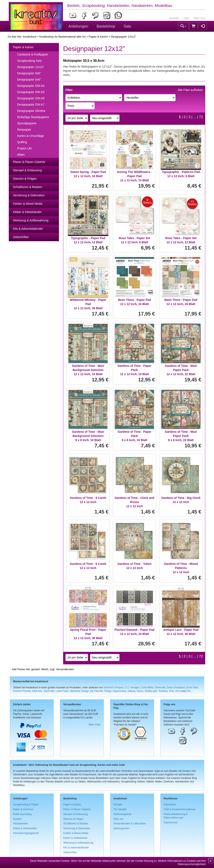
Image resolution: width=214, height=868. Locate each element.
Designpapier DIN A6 (31, 98)
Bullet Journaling (22, 814)
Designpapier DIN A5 (31, 92)
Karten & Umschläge (31, 136)
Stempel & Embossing (27, 170)
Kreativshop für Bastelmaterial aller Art (62, 37)
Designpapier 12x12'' (31, 67)
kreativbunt (30, 37)
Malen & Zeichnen (23, 809)
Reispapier (24, 130)
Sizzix (140, 691)
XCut (178, 691)
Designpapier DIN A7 (31, 105)
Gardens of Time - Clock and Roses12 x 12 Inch (135, 502)
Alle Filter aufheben (190, 90)
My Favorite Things (101, 691)
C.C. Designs (132, 688)
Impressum (170, 805)
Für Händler (120, 809)
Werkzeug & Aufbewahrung (31, 220)
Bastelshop (106, 26)
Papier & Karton (98, 37)
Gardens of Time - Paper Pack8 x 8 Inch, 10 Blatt (135, 436)
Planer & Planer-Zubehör (29, 162)
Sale (127, 26)
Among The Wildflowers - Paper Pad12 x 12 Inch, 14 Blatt (135, 176)
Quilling (22, 142)
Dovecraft (160, 688)
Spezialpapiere (27, 123)
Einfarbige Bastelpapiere (33, 117)
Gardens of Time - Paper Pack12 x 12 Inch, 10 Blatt (135, 370)
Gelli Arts (37, 691)
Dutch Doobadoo (176, 688)
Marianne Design (79, 691)
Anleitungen (78, 26)
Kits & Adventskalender (28, 229)
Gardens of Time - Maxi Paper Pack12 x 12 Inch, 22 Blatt (181, 370)
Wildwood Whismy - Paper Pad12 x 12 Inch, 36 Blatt (88, 304)
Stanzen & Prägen (25, 179)
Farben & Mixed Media (28, 204)
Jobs (186, 18)
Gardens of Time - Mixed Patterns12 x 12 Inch (181, 568)
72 (201, 117)
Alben (21, 155)
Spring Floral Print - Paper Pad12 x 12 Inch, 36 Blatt (88, 634)
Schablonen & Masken (28, 187)
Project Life (24, 148)
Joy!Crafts (49, 691)
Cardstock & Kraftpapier (33, 54)
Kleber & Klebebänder (27, 212)
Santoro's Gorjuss (114, 688)
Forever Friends (22, 691)
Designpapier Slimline (31, 111)
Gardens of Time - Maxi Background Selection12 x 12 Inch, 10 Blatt (88, 370)
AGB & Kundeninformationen (180, 809)
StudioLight (151, 691)
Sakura (131, 691)
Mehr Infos (95, 725)
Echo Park (192, 688)
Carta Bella (147, 688)
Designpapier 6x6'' (29, 79)
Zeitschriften (21, 237)
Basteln (17, 819)
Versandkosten (65, 669)
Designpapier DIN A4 (31, 86)
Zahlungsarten (121, 828)
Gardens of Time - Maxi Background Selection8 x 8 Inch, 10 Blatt (88, 436)
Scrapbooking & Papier (26, 805)
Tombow (163, 691)
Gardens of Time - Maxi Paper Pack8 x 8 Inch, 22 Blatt (181, 436)
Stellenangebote (122, 814)
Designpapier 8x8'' (29, 73)
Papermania (119, 691)
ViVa (171, 691)
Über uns (199, 18)
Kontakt (174, 18)
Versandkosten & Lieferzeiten (130, 824)
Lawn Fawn (62, 691)
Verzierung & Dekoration (29, 195)
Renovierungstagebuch (26, 833)
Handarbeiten (21, 824)
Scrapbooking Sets (29, 61)
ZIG (189, 691)
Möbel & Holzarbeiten (25, 828)
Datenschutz (171, 823)
